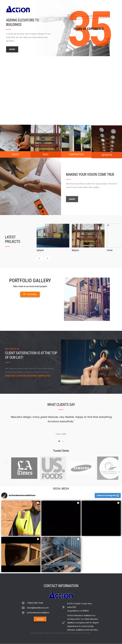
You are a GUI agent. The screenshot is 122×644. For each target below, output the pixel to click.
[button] (5, 496)
